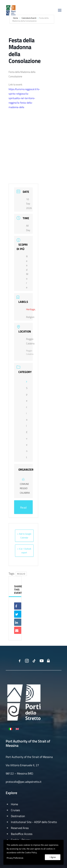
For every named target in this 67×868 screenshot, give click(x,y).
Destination (18, 816)
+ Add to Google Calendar (24, 536)
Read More (23, 510)
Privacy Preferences (15, 858)
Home (14, 804)
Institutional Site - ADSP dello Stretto (34, 822)
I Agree (53, 857)
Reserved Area (20, 828)
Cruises (15, 810)
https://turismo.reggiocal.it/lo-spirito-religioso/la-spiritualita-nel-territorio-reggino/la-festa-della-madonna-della (24, 98)
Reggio (21, 574)
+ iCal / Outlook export (24, 551)
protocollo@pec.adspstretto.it (24, 782)
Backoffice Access (22, 834)
